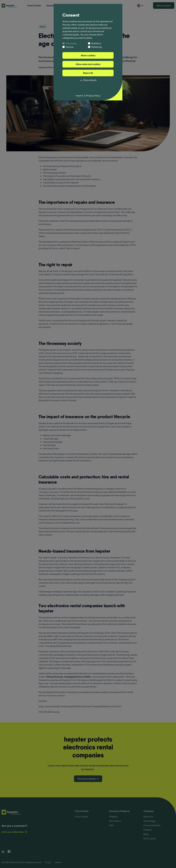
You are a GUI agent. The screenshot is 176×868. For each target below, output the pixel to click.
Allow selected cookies (88, 64)
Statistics (96, 43)
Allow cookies (88, 55)
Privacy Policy (93, 96)
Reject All (88, 73)
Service (70, 47)
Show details (88, 80)
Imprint (79, 96)
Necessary (71, 43)
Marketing (97, 47)
